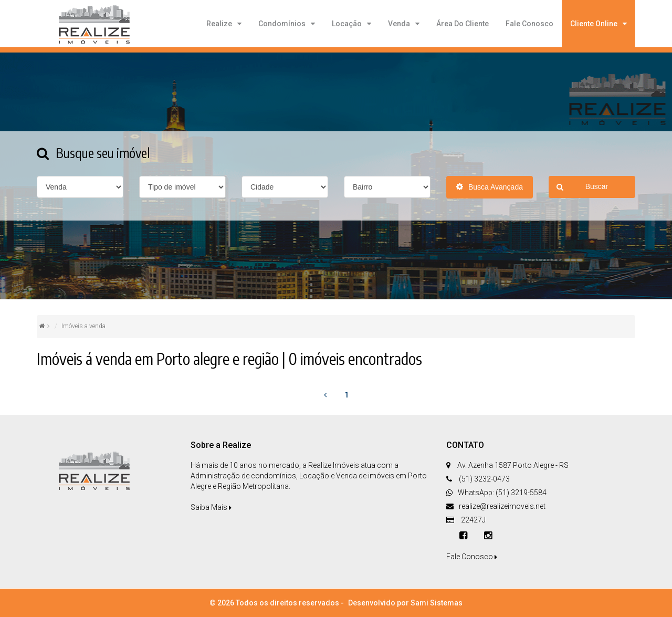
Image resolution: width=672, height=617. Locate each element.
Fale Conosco (529, 24)
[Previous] (325, 395)
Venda (399, 24)
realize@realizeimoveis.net (502, 506)
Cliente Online (594, 24)
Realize (219, 24)
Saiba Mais (211, 507)
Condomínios (282, 24)
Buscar (582, 187)
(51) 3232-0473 (484, 479)
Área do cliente (463, 24)
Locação (347, 24)
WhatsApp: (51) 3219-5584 (502, 493)
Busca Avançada (490, 187)
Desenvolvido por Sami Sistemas (405, 603)
